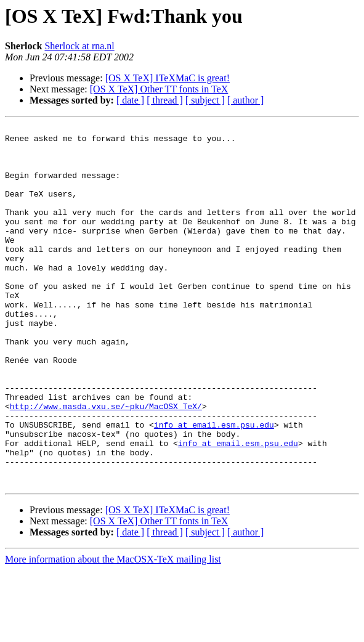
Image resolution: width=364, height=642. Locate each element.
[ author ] (246, 100)
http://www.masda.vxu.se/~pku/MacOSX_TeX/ (106, 463)
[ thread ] (165, 100)
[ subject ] (205, 100)
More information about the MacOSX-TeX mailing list (113, 631)
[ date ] (130, 100)
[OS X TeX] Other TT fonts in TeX (159, 89)
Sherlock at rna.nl (79, 46)
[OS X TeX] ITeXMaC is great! (168, 78)
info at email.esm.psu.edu (214, 486)
